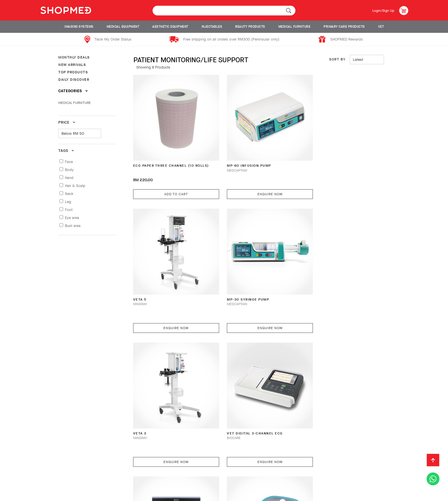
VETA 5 (307, 155)
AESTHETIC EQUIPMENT (170, 27)
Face (69, 162)
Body (69, 170)
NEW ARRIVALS (72, 65)
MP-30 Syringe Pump (156, 278)
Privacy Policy (26, 480)
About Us (21, 470)
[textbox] (224, 11)
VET (381, 27)
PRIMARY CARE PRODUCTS (344, 27)
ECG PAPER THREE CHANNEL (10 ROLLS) (166, 157)
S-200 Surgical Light (241, 401)
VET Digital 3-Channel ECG (330, 278)
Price (67, 122)
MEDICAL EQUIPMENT (123, 27)
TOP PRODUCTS (73, 72)
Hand (69, 178)
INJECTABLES (212, 27)
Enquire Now (254, 183)
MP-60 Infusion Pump (241, 155)
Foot (69, 210)
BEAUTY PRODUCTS (250, 27)
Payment (83, 470)
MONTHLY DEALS (74, 57)
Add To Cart (171, 183)
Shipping (108, 470)
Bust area (73, 226)
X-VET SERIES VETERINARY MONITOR (161, 403)
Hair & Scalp (75, 186)
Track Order (185, 470)
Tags (66, 151)
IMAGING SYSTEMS (79, 27)
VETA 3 (224, 278)
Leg (68, 202)
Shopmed (370, 495)
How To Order (52, 470)
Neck (69, 194)
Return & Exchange (144, 470)
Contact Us (217, 470)
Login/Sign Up (381, 10)
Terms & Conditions (257, 470)
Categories (73, 91)
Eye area (72, 218)
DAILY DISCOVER (74, 80)
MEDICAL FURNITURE (294, 27)
